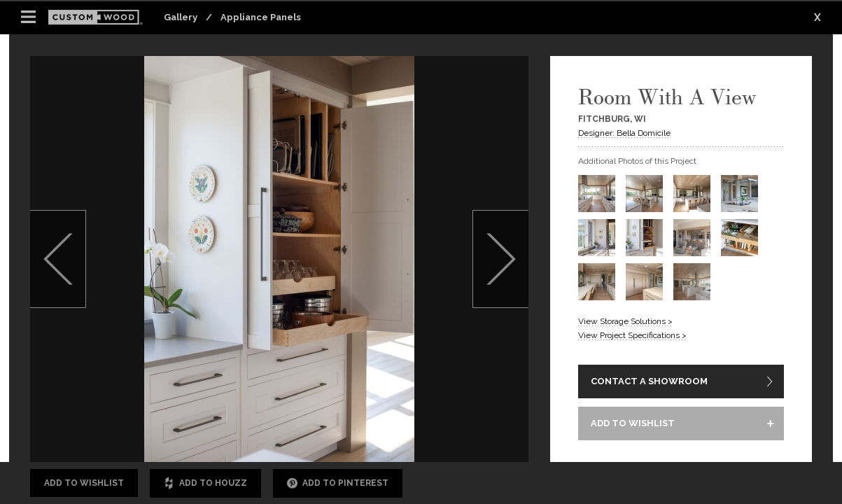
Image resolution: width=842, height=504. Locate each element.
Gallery (181, 17)
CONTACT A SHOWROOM (649, 381)
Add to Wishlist (84, 483)
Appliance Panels (261, 17)
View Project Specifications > (632, 335)
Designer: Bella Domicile (624, 133)
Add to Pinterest (338, 483)
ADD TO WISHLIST (633, 423)
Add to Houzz (205, 483)
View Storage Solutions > (625, 321)
